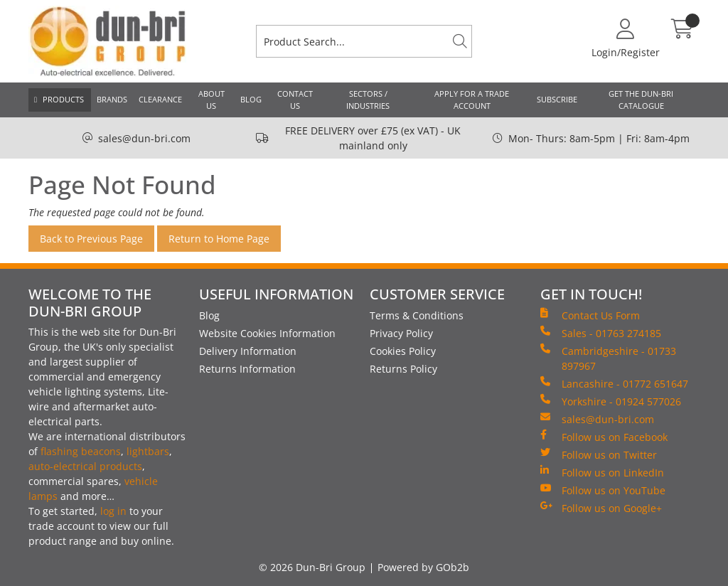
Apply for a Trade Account (472, 100)
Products (63, 99)
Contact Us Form (590, 315)
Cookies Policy (403, 351)
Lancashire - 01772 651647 (614, 383)
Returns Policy (403, 369)
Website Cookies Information (267, 333)
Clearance (160, 99)
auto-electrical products (85, 466)
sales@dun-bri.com (144, 138)
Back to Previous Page (91, 239)
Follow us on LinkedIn (602, 472)
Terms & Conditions (417, 315)
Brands (112, 99)
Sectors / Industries (368, 100)
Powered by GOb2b (423, 567)
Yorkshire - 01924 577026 (611, 401)
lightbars (148, 451)
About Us (212, 100)
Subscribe (557, 99)
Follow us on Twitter (599, 454)
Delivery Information (248, 351)
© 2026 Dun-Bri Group (312, 567)
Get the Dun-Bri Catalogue (641, 100)
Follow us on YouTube (603, 490)
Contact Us (295, 100)
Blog (251, 99)
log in (113, 511)
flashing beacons (81, 451)
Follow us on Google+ (601, 508)
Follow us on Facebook (604, 437)
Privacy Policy (401, 333)
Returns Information (247, 369)
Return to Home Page (219, 239)
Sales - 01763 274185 (601, 333)
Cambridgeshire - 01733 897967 (608, 358)
